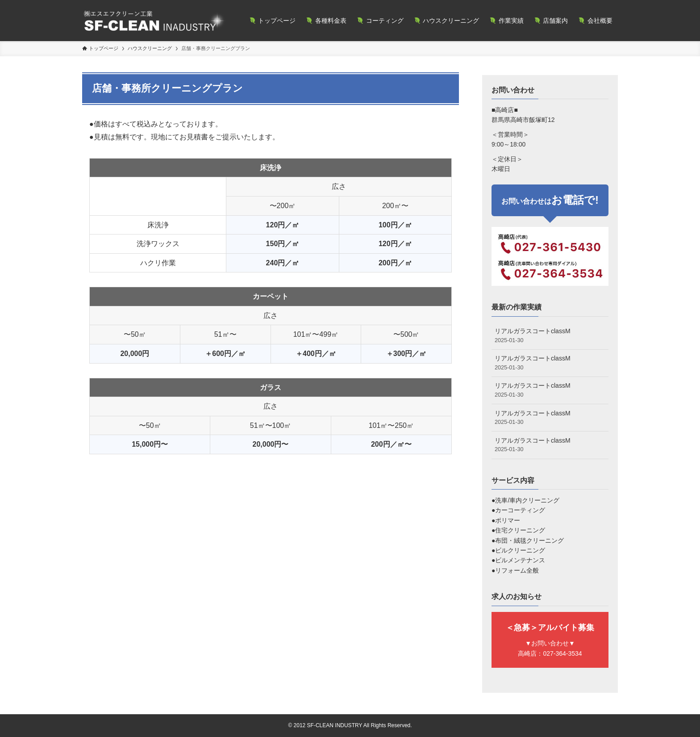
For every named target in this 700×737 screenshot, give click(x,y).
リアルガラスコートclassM (550, 336)
